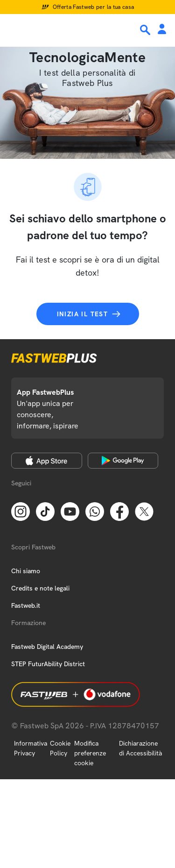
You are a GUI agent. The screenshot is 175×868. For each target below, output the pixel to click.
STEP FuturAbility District (48, 664)
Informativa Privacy (31, 748)
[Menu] (13, 29)
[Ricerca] (146, 30)
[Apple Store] (47, 461)
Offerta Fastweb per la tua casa (94, 7)
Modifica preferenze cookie (90, 753)
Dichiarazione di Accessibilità (140, 748)
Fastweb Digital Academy (47, 647)
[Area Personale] (162, 30)
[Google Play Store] (123, 461)
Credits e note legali (40, 588)
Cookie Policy (60, 748)
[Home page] (71, 29)
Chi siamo (26, 571)
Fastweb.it (26, 605)
